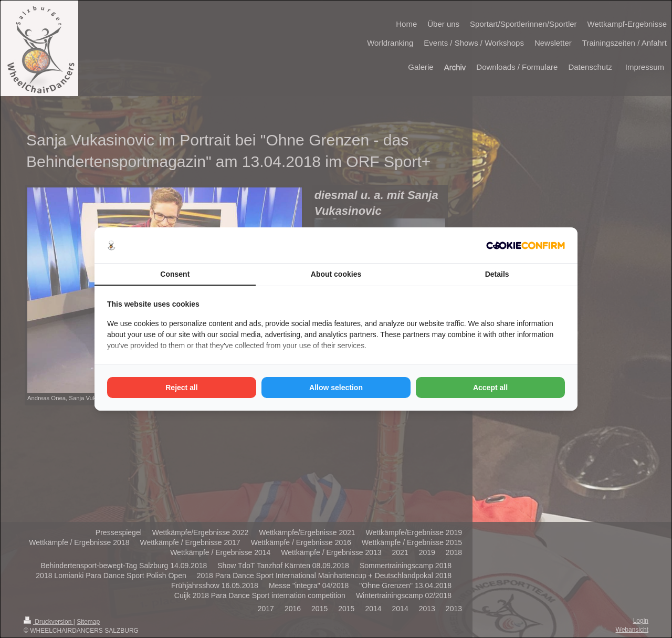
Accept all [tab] (490, 388)
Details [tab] (497, 274)
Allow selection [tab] (336, 388)
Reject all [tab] (181, 388)
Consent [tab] (175, 274)
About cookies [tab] (336, 274)
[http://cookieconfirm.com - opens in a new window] (526, 245)
